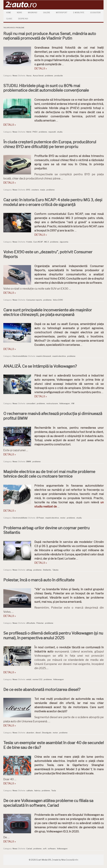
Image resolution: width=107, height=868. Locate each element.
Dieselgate (47, 733)
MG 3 (47, 242)
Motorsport (62, 13)
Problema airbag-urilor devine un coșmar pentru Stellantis (46, 530)
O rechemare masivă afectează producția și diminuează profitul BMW (53, 416)
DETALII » (41, 68)
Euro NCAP (38, 242)
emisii (29, 679)
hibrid (29, 132)
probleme (49, 76)
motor (63, 518)
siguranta (64, 242)
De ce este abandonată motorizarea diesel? (42, 690)
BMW (29, 461)
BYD (28, 190)
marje (43, 190)
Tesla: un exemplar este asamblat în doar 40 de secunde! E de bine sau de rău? (53, 745)
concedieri (31, 403)
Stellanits (47, 570)
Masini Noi (33, 13)
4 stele (29, 242)
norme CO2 (37, 679)
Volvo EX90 (58, 300)
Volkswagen (65, 403)
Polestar (40, 623)
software (52, 849)
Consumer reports (34, 300)
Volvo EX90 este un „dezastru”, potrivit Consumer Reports (48, 254)
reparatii (52, 132)
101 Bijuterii (95, 13)
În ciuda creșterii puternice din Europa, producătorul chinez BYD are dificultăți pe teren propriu (50, 144)
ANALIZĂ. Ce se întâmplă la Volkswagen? (40, 366)
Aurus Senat (38, 76)
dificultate (31, 623)
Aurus (29, 76)
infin (76, 860)
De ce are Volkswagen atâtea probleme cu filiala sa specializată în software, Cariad (48, 803)
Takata (55, 570)
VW (73, 403)
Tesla (54, 791)
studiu (60, 132)
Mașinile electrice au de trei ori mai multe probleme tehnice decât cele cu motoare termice (49, 474)
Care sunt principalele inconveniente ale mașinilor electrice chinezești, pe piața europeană (48, 312)
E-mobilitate (79, 13)
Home (9, 13)
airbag (29, 570)
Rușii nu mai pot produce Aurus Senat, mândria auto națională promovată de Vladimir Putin (50, 36)
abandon (30, 733)
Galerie (47, 13)
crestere (35, 190)
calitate (30, 791)
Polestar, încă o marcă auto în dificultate (39, 580)
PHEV (35, 132)
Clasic (9, 19)
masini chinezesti (44, 356)
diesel (38, 733)
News (19, 13)
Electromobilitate (20, 356)
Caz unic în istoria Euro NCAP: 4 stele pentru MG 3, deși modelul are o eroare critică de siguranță (53, 202)
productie (59, 76)
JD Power (40, 518)
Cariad (29, 849)
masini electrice (59, 356)
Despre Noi (23, 19)
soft (45, 849)
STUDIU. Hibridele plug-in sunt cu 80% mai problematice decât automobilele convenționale (46, 88)
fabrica (37, 791)
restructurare (52, 403)
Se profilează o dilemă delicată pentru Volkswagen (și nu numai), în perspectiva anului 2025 (53, 636)
